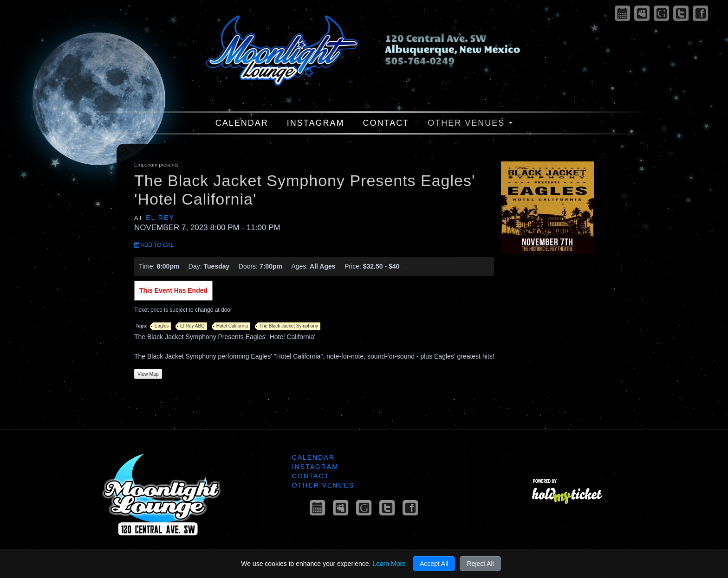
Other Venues (470, 123)
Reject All (480, 564)
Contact (386, 123)
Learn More (389, 564)
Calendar (242, 123)
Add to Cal (154, 245)
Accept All (434, 564)
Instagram (316, 123)
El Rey (160, 218)
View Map (148, 374)
